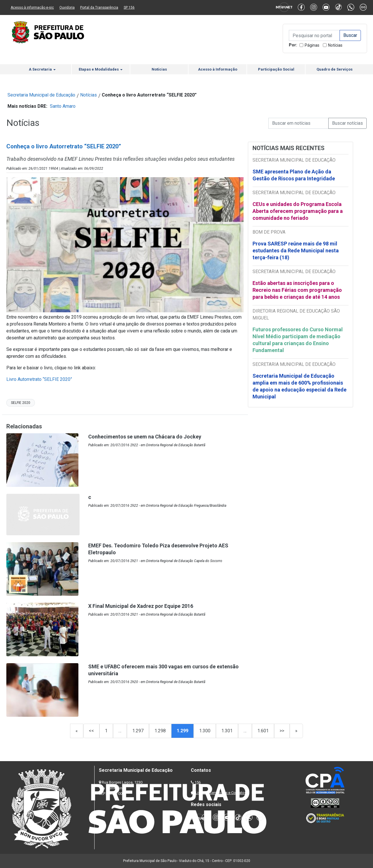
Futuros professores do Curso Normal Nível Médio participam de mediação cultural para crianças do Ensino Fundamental (298, 340)
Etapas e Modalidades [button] (101, 69)
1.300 (205, 731)
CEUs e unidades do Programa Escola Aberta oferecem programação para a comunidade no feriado (298, 211)
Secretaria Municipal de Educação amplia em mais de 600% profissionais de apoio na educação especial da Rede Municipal (299, 386)
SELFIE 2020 (21, 403)
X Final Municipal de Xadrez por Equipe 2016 (141, 606)
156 (198, 782)
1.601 (263, 731)
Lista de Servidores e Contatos (221, 793)
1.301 (227, 731)
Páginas (312, 45)
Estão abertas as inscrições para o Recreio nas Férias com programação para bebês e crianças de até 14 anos (297, 290)
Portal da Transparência (99, 7)
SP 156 (129, 7)
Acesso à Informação (218, 69)
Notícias (335, 45)
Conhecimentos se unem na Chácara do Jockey (145, 437)
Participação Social (276, 69)
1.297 (138, 731)
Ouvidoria (67, 7)
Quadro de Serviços (335, 69)
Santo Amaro (63, 106)
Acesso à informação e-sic (32, 7)
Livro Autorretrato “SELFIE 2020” (39, 379)
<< (91, 731)
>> (282, 731)
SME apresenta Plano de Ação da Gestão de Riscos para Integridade (294, 175)
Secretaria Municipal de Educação (41, 95)
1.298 (160, 731)
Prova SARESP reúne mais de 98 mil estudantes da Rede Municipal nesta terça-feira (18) (296, 250)
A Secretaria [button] (42, 69)
